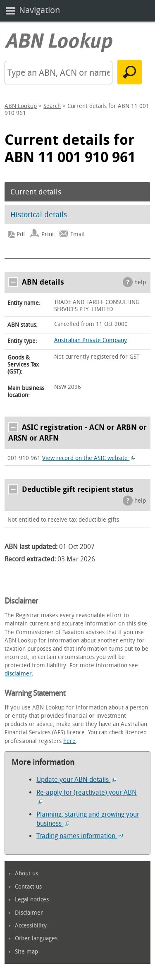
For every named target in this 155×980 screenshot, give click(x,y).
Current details (36, 192)
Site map (26, 952)
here (69, 741)
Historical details (39, 215)
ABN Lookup (21, 106)
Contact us (28, 887)
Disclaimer (29, 913)
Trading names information (80, 836)
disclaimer (18, 674)
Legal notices (32, 900)
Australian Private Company (91, 340)
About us (26, 873)
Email (77, 234)
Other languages (36, 938)
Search (52, 106)
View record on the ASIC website (89, 458)
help (140, 282)
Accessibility (31, 926)
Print (48, 234)
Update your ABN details (76, 780)
